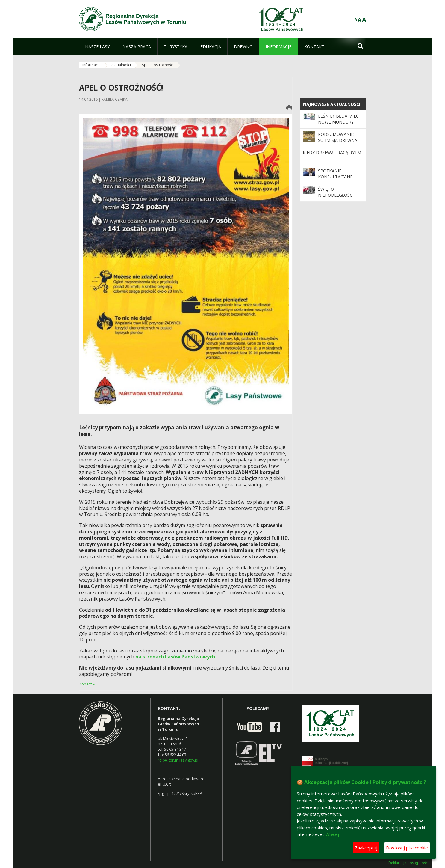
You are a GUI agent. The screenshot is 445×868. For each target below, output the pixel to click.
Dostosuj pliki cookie (407, 848)
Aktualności (121, 65)
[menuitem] (97, 47)
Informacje (91, 65)
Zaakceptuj (366, 848)
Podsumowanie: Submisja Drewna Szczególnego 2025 (340, 140)
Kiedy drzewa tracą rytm (332, 152)
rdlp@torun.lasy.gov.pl (178, 760)
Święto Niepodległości (336, 192)
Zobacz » (87, 684)
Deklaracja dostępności (408, 863)
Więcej (332, 834)
